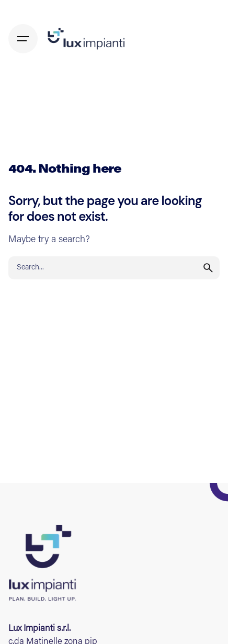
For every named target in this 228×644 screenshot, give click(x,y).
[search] (208, 268)
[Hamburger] (23, 39)
